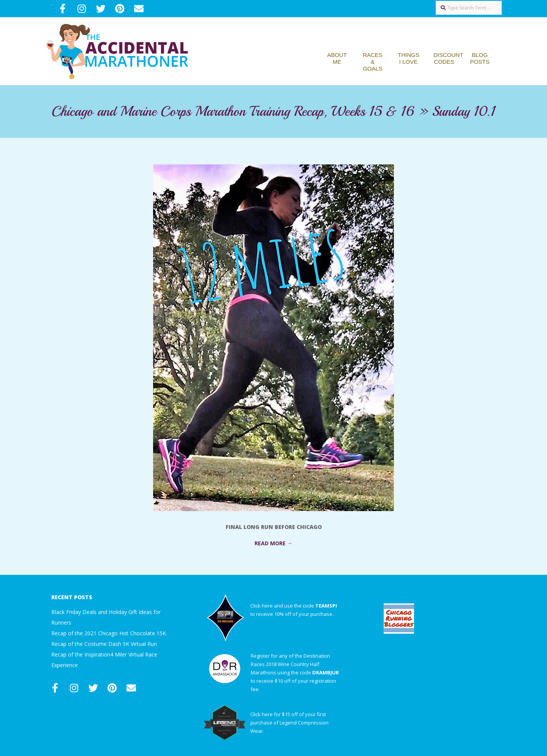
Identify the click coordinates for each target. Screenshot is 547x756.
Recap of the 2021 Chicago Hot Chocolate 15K (109, 633)
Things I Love (409, 58)
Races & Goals (373, 62)
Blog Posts (480, 58)
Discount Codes (448, 58)
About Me (337, 58)
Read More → (273, 543)
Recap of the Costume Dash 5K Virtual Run (104, 644)
